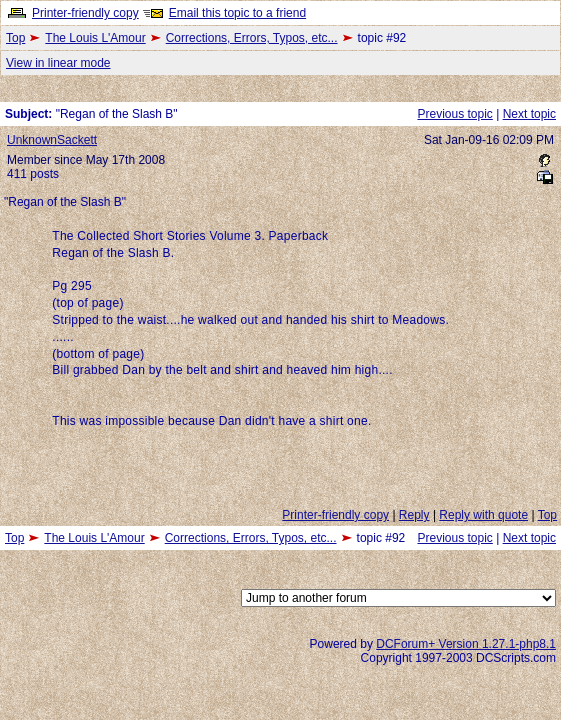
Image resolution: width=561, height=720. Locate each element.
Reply (414, 515)
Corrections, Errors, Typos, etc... (252, 38)
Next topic (529, 114)
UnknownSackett (52, 140)
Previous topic (454, 114)
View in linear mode (58, 63)
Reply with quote (483, 515)
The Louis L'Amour (95, 38)
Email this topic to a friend (237, 13)
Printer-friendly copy (85, 13)
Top (15, 38)
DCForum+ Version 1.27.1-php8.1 (466, 644)
